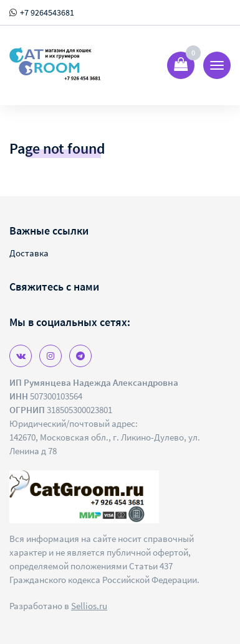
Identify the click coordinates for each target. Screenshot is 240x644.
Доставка (29, 253)
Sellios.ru (89, 606)
